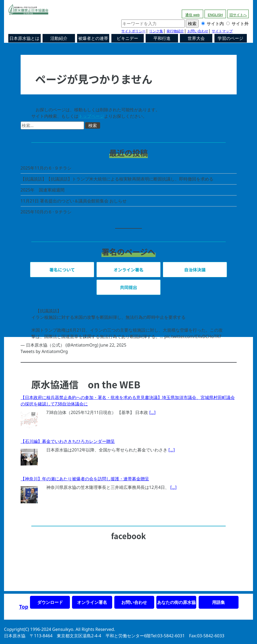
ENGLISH (215, 15)
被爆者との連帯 (93, 38)
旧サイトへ (238, 15)
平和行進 (162, 38)
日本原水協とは (24, 38)
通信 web (192, 15)
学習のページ (230, 38)
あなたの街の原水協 (176, 602)
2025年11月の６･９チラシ (46, 168)
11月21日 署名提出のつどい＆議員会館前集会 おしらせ (74, 201)
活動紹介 (59, 38)
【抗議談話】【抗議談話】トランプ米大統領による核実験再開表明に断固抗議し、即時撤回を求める (117, 179)
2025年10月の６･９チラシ (46, 212)
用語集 (218, 602)
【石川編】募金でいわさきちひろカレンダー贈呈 (68, 441)
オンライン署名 (92, 602)
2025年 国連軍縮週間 (43, 190)
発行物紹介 (175, 31)
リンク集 (156, 31)
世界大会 (196, 38)
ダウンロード (50, 602)
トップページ (91, 116)
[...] (152, 412)
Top (24, 607)
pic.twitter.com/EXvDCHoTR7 (193, 336)
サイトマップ (222, 31)
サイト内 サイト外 (185, 24)
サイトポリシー (133, 31)
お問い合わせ (198, 31)
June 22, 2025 (113, 345)
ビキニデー (127, 38)
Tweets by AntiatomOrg (44, 351)
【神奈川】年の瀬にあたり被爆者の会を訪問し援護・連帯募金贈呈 (85, 479)
